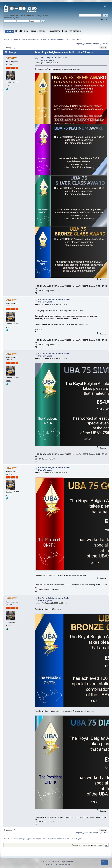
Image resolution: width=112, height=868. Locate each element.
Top (104, 862)
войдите (41, 15)
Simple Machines (67, 862)
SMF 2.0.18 (45, 862)
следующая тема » (101, 44)
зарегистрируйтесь (12, 18)
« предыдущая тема (84, 44)
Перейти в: (76, 845)
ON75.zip (39, 330)
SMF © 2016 (55, 862)
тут (78, 69)
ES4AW (12, 58)
